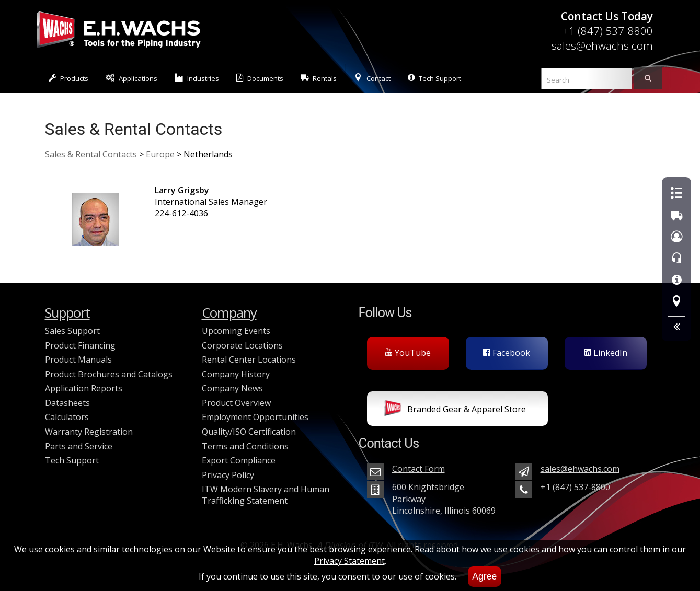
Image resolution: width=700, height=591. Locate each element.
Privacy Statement (349, 561)
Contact (372, 78)
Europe (160, 154)
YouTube (408, 353)
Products (69, 78)
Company (229, 313)
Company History (236, 374)
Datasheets (67, 403)
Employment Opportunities (255, 417)
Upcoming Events (236, 331)
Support (67, 313)
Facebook (507, 353)
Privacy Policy (228, 475)
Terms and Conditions (245, 446)
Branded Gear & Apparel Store (455, 410)
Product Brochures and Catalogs (109, 374)
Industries (197, 78)
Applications (131, 78)
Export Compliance (239, 460)
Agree (484, 576)
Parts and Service (79, 446)
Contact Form (418, 469)
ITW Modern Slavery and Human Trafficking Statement (266, 495)
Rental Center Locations (249, 360)
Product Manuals (78, 360)
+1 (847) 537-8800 (608, 31)
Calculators (67, 417)
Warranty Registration (89, 432)
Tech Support (434, 78)
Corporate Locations (242, 345)
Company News (232, 388)
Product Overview (236, 403)
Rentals (319, 78)
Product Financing (80, 345)
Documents (260, 78)
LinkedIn (606, 353)
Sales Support (72, 331)
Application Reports (84, 388)
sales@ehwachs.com (602, 45)
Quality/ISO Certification (249, 432)
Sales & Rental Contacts (91, 154)
